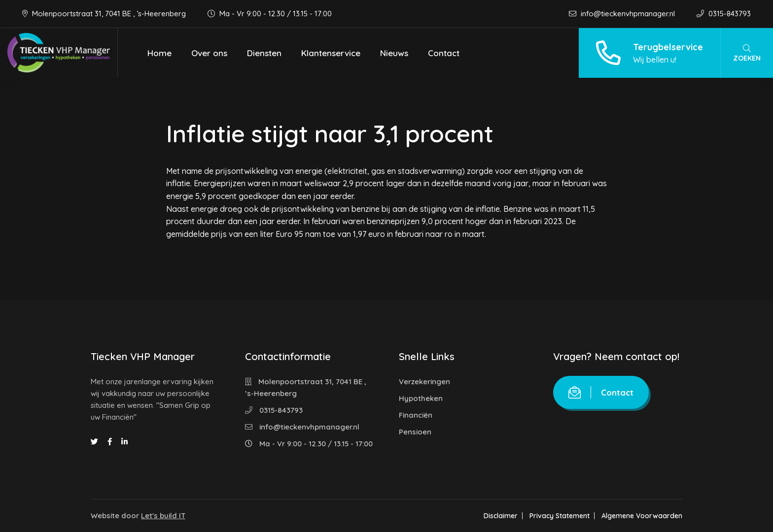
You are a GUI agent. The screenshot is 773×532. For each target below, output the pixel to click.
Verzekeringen (424, 382)
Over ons (209, 53)
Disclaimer (501, 516)
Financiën (416, 415)
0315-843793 (724, 14)
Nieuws (394, 53)
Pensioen (415, 432)
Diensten (264, 53)
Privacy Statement (560, 516)
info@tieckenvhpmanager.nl (623, 14)
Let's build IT (163, 515)
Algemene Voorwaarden (642, 516)
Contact (444, 53)
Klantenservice (331, 53)
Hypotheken (421, 398)
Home (159, 53)
